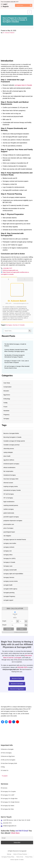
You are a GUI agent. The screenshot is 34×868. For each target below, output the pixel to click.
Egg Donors (7, 395)
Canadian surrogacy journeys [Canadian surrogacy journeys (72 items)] (12, 445)
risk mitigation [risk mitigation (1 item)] (7, 536)
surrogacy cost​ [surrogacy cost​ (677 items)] (8, 551)
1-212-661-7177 (7, 268)
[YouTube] (17, 722)
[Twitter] (6, 722)
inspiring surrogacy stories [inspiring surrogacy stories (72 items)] (11, 486)
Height (4, 621)
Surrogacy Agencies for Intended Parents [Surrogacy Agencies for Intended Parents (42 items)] (15, 540)
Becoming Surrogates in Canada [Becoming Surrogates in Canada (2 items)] (12, 437)
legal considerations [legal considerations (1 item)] (9, 502)
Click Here (15, 833)
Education (6, 391)
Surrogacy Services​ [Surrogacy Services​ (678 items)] (9, 577)
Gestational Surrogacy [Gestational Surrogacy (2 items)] (10, 475)
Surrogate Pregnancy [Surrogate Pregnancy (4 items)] (9, 596)
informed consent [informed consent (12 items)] (8, 483)
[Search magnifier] (31, 5)
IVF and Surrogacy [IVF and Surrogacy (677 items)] (9, 494)
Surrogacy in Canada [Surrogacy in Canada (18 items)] (9, 562)
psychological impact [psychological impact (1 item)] (9, 532)
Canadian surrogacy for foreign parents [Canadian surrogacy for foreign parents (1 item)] (14, 441)
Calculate (9, 629)
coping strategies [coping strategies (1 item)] (8, 452)
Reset (22, 629)
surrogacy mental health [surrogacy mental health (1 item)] (10, 570)
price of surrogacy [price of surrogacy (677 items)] (8, 528)
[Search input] (23, 5)
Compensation (7, 387)
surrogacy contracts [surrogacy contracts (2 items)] (9, 547)
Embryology (7, 399)
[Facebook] (3, 722)
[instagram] (10, 722)
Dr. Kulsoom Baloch (9, 33)
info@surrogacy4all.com (10, 270)
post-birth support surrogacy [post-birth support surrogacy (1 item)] (11, 517)
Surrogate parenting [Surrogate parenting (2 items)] (9, 593)
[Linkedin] (14, 722)
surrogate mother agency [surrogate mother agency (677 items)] (10, 589)
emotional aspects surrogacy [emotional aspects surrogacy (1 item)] (11, 464)
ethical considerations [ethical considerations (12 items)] (9, 467)
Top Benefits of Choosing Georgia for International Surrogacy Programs (14, 356)
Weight (4, 625)
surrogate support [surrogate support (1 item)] (8, 600)
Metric (15, 618)
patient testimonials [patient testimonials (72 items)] (9, 513)
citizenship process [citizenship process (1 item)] (9, 449)
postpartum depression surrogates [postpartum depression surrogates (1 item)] (13, 521)
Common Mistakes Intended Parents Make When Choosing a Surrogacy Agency (16, 351)
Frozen (5, 407)
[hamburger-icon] (29, 12)
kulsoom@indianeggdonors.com (21, 303)
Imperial (15, 614)
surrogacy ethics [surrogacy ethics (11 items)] (8, 555)
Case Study (7, 383)
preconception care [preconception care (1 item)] (9, 524)
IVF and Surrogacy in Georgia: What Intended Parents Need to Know (17, 367)
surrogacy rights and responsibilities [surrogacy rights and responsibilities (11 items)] (13, 574)
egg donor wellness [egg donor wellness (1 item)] (9, 460)
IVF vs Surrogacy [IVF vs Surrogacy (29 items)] (8, 498)
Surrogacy (6, 419)
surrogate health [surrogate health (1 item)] (8, 585)
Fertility (5, 403)
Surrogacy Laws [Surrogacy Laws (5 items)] (8, 566)
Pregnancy (6, 415)
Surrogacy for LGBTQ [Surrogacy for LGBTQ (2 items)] (9, 558)
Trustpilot (5, 776)
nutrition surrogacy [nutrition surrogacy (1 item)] (9, 509)
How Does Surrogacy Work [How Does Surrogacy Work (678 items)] (11, 479)
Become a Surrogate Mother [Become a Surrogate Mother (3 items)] (11, 433)
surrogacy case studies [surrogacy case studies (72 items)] (10, 543)
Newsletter (6, 411)
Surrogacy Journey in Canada (15, 325)
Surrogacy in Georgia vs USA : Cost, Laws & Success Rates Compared (17, 362)
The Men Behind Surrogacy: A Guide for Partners (15, 345)
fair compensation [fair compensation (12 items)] (8, 471)
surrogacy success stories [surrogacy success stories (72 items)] (11, 581)
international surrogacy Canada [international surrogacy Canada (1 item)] (12, 490)
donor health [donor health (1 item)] (7, 456)
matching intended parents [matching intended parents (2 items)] (11, 505)
